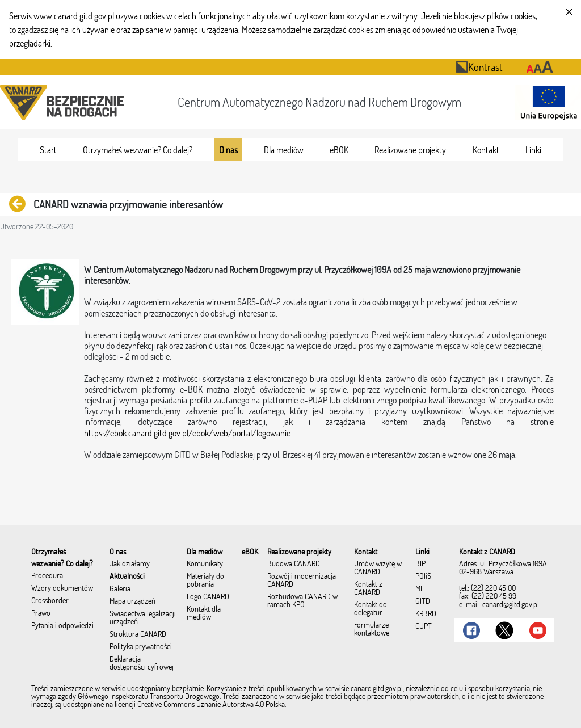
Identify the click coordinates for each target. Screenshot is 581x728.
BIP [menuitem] (420, 564)
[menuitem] (48, 150)
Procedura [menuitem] (47, 576)
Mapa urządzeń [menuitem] (132, 601)
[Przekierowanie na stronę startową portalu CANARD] (64, 102)
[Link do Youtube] (538, 630)
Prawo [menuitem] (41, 613)
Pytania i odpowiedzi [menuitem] (62, 626)
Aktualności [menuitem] (127, 576)
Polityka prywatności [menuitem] (141, 647)
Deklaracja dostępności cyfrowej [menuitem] (142, 663)
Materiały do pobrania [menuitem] (205, 580)
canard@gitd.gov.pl (511, 604)
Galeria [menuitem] (120, 589)
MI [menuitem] (419, 589)
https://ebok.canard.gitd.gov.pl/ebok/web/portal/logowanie (187, 433)
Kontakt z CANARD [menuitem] (368, 588)
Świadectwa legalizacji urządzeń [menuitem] (143, 618)
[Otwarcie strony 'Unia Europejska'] (546, 102)
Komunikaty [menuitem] (205, 564)
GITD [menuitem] (423, 601)
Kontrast (479, 67)
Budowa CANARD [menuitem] (294, 564)
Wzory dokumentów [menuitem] (62, 588)
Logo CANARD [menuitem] (208, 597)
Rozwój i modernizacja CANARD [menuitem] (302, 580)
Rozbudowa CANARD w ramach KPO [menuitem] (302, 601)
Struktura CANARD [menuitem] (138, 634)
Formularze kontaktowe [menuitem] (372, 629)
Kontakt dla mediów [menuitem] (204, 613)
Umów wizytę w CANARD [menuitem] (378, 568)
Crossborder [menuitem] (50, 601)
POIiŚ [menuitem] (423, 576)
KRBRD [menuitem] (426, 614)
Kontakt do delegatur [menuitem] (371, 609)
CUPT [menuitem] (424, 626)
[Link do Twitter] (504, 630)
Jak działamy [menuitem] (130, 564)
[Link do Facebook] (471, 630)
